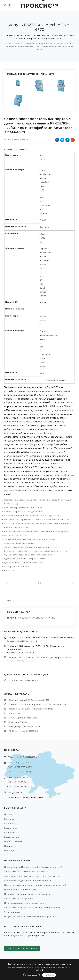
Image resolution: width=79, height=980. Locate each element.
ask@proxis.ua (15, 792)
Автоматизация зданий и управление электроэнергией (32, 908)
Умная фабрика (12, 912)
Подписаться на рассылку (22, 949)
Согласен (49, 975)
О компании (10, 824)
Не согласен (32, 975)
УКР (9, 601)
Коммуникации (45, 43)
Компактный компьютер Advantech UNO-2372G (31, 709)
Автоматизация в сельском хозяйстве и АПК (26, 872)
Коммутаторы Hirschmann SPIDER (25, 727)
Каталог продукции (25, 43)
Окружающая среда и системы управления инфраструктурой (35, 885)
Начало (9, 43)
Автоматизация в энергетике (19, 899)
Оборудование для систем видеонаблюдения (28, 881)
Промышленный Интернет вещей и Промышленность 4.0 (33, 867)
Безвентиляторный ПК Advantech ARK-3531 (29, 700)
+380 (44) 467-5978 (17, 787)
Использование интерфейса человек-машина (27, 894)
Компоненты (11, 833)
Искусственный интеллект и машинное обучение (29, 917)
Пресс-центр (11, 850)
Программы (10, 846)
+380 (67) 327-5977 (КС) (20, 763)
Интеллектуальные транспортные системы (26, 903)
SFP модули (14, 713)
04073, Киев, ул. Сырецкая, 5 (23, 757)
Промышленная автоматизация (20, 890)
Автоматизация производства (23, 680)
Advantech (25, 139)
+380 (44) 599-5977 (17, 782)
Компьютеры (11, 828)
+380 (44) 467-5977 (18, 778)
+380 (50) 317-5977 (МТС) (20, 767)
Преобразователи (13, 842)
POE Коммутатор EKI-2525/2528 (23, 731)
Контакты (9, 819)
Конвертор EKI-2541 (18, 722)
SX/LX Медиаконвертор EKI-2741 (24, 718)
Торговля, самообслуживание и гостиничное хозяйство (32, 876)
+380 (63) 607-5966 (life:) (19, 772)
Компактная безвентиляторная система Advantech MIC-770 (37, 704)
